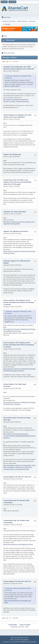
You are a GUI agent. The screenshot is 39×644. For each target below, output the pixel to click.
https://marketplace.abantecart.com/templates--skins (19, 465)
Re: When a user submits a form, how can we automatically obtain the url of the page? (17, 182)
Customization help (10, 500)
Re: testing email (15, 154)
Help (12, 638)
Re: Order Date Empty (19, 212)
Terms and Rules (18, 638)
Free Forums (12, 642)
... (12, 61)
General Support (9, 115)
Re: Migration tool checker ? (19, 231)
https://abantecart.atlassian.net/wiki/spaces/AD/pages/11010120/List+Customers (19, 403)
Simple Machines (24, 640)
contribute (31, 289)
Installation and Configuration (13, 67)
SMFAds (5, 642)
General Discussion (10, 180)
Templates (7, 212)
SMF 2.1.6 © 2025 (15, 640)
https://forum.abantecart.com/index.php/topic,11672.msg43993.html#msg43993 (19, 223)
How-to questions (9, 300)
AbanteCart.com (16, 627)
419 (14, 61)
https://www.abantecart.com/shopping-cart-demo (18, 544)
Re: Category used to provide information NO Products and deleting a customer (19, 302)
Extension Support (10, 261)
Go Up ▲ (26, 638)
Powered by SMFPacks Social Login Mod (26, 642)
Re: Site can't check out (23, 477)
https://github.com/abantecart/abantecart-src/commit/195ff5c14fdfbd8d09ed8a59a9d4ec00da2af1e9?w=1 (19, 436)
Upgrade (6, 231)
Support (6, 154)
